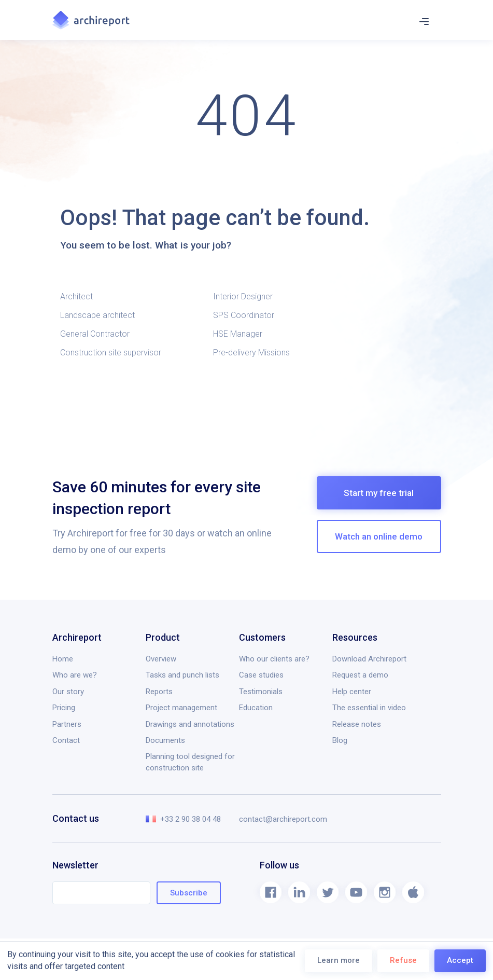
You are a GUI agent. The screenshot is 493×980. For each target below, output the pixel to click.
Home (63, 659)
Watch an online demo (379, 536)
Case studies (261, 675)
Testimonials (261, 692)
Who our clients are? (274, 659)
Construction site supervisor (111, 353)
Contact (66, 740)
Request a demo (360, 675)
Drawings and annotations (190, 724)
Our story (68, 692)
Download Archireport (369, 659)
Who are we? (75, 675)
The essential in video (369, 708)
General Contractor (95, 334)
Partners (67, 724)
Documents (165, 740)
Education (256, 708)
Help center (352, 692)
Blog (340, 740)
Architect (76, 296)
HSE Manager (238, 334)
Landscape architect (97, 315)
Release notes (357, 724)
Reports (159, 692)
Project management (181, 708)
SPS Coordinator (244, 315)
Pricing (64, 708)
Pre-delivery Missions (251, 353)
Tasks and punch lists (182, 675)
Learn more (339, 960)
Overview (161, 659)
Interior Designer (243, 296)
